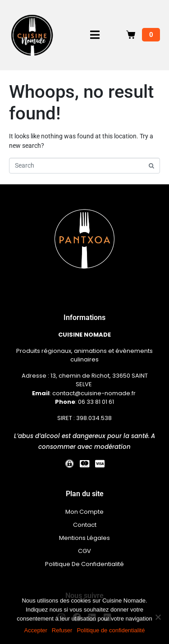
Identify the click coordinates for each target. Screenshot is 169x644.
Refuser (62, 630)
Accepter (36, 630)
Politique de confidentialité (111, 630)
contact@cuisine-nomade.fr (95, 393)
